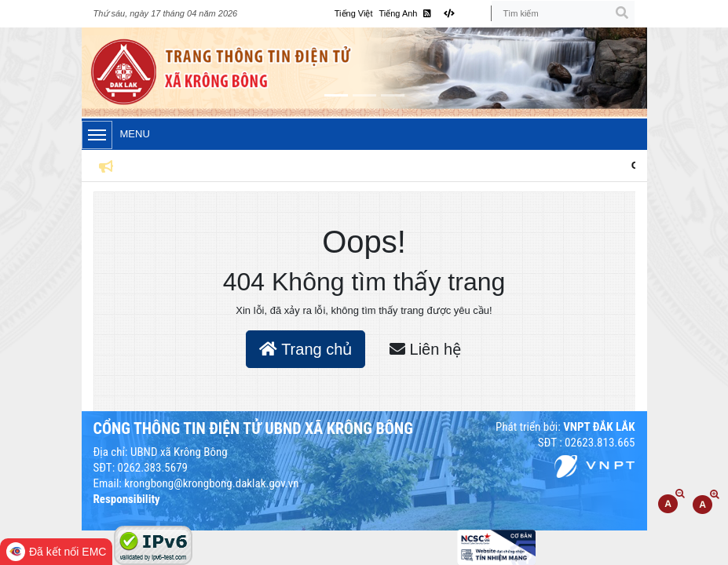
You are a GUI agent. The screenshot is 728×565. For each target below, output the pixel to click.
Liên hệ (425, 349)
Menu (116, 135)
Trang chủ (305, 349)
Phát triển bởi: (565, 427)
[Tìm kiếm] (563, 13)
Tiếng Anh (398, 13)
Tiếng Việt (354, 13)
